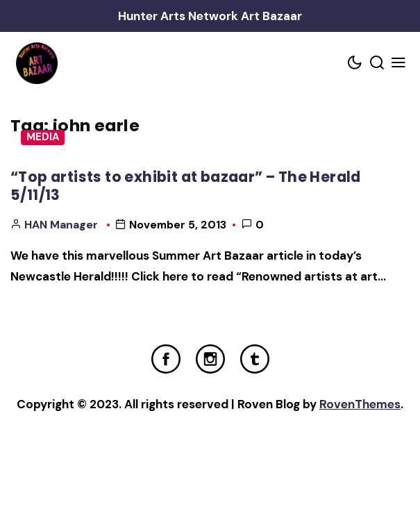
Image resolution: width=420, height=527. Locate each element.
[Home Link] (36, 63)
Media (43, 137)
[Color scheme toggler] (355, 64)
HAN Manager (61, 225)
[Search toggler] (377, 64)
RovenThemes (360, 404)
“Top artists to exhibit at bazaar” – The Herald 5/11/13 (186, 186)
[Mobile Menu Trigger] (399, 64)
